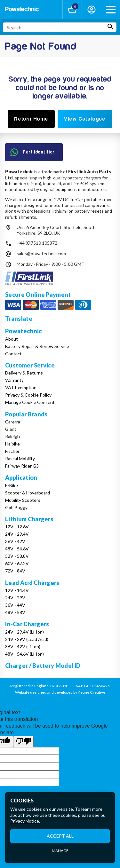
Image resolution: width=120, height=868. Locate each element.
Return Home (31, 119)
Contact (13, 354)
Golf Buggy (16, 507)
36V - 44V (15, 605)
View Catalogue (85, 119)
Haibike (12, 444)
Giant (11, 429)
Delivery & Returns (24, 373)
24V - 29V (15, 598)
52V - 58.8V (17, 556)
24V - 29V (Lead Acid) (27, 639)
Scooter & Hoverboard (28, 493)
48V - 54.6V (17, 549)
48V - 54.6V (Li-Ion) (24, 654)
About (12, 339)
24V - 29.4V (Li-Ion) (24, 632)
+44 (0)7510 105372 (37, 243)
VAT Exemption (21, 387)
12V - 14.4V (17, 590)
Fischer (12, 451)
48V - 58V (15, 612)
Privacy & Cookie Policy (28, 395)
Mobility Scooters (23, 500)
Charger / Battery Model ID (43, 666)
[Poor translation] (23, 741)
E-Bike (12, 485)
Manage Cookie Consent (30, 402)
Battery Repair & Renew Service (37, 346)
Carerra (13, 422)
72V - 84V (15, 571)
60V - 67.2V (17, 563)
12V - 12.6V (17, 527)
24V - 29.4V (17, 534)
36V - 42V (15, 541)
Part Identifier (33, 152)
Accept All (60, 836)
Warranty (14, 380)
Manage (60, 851)
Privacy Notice (25, 821)
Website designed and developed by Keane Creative (60, 692)
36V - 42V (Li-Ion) (23, 647)
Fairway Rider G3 (22, 466)
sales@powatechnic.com (41, 253)
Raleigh (12, 436)
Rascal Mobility (20, 458)
